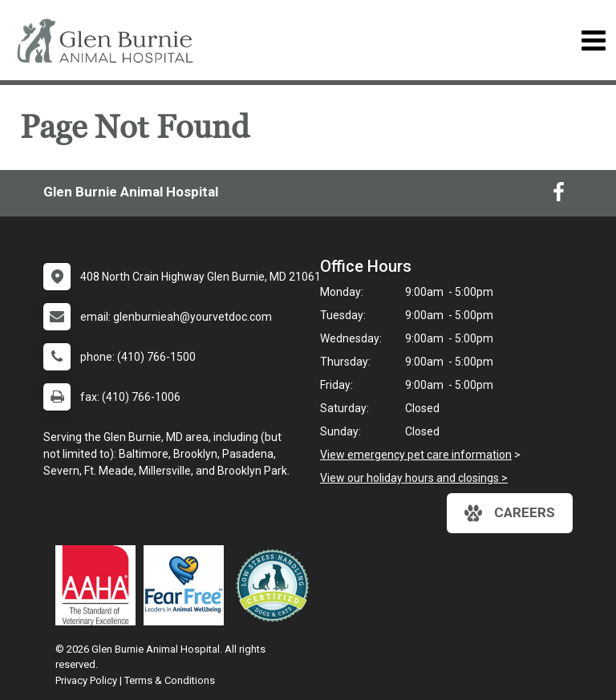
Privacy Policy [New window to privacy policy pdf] (86, 680)
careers (510, 513)
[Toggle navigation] (593, 40)
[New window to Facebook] (559, 196)
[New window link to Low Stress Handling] (276, 585)
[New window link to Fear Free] (188, 585)
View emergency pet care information (416, 455)
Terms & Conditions (170, 680)
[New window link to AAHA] (99, 585)
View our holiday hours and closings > (414, 478)
